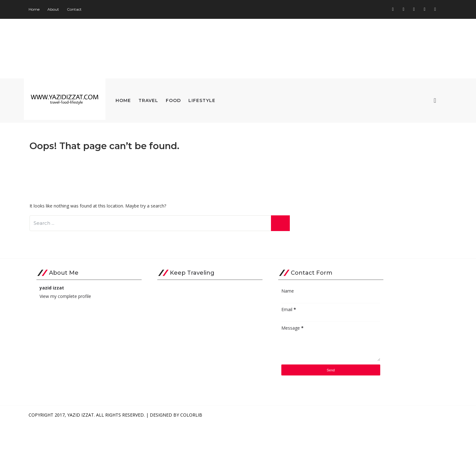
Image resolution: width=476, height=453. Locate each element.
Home (60, 9)
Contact (100, 9)
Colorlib (217, 443)
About (79, 9)
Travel (174, 99)
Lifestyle (228, 99)
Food (199, 99)
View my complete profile (91, 325)
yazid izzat (78, 316)
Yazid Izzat (106, 443)
